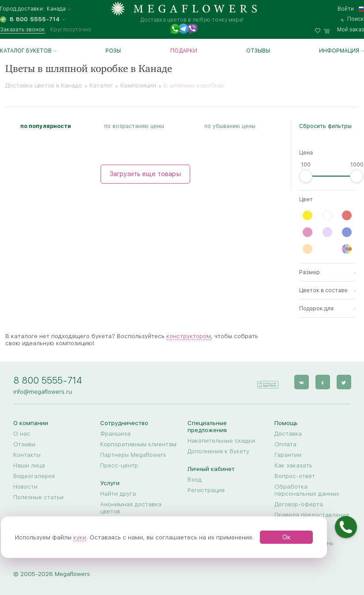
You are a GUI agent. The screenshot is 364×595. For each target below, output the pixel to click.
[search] (353, 19)
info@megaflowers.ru (43, 392)
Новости (25, 486)
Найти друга (118, 493)
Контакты (27, 455)
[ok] (322, 382)
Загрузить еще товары (145, 174)
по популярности (46, 126)
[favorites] (319, 30)
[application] (267, 382)
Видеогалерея (34, 476)
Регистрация (206, 490)
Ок (287, 537)
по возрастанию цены (134, 126)
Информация (339, 51)
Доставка (288, 433)
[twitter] (343, 382)
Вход (195, 479)
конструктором (189, 336)
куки (80, 537)
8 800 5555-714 (48, 380)
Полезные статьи (38, 497)
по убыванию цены (230, 126)
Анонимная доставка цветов (131, 508)
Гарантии (288, 455)
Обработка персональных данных (307, 490)
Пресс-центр (119, 465)
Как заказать (293, 465)
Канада (56, 9)
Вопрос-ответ (295, 476)
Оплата (285, 444)
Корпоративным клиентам (138, 444)
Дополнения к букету (218, 451)
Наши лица (29, 465)
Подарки (184, 51)
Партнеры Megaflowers (133, 455)
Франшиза (115, 433)
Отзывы (258, 51)
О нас (22, 433)
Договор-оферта (299, 504)
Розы (113, 51)
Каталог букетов (26, 51)
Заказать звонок (23, 30)
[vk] (301, 382)
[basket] (344, 30)
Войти (346, 9)
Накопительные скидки (221, 441)
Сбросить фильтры (325, 126)
